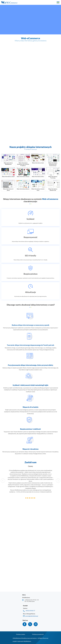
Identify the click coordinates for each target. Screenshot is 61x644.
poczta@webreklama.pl (32, 616)
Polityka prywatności (38, 634)
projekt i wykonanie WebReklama (22, 641)
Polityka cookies (21, 634)
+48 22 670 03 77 (30, 611)
